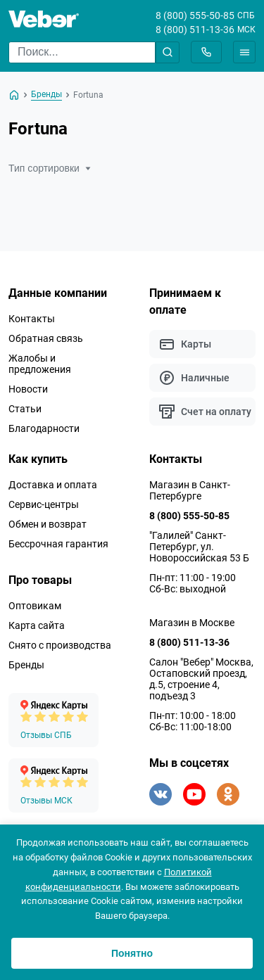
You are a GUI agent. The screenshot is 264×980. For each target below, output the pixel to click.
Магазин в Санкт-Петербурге (190, 490)
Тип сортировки (50, 168)
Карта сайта (37, 625)
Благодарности (44, 428)
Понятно (132, 953)
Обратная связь (46, 338)
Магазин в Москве (192, 623)
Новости (28, 389)
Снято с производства (60, 645)
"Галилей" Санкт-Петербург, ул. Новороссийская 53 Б (199, 547)
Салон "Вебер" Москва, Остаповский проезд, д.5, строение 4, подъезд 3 (201, 679)
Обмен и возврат (48, 524)
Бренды (26, 665)
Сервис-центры (44, 504)
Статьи (25, 409)
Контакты (32, 319)
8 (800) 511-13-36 (195, 30)
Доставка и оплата (53, 485)
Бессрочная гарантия (58, 544)
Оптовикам (35, 606)
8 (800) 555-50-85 (195, 15)
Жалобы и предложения (40, 364)
